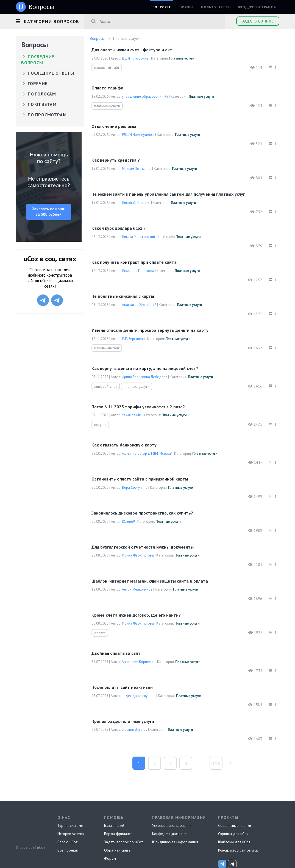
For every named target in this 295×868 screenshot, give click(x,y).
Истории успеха (71, 834)
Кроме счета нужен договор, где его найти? (136, 615)
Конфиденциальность (170, 834)
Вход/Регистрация (257, 7)
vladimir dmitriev (134, 730)
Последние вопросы (38, 60)
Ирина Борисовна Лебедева (144, 377)
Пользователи (216, 7)
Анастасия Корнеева (138, 662)
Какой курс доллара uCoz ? (119, 228)
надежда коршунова (139, 696)
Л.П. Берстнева (133, 339)
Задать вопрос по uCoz (124, 842)
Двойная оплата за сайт (116, 653)
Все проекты (68, 850)
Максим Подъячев (137, 169)
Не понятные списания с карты (123, 296)
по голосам (42, 94)
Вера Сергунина (135, 488)
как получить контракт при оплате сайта (134, 262)
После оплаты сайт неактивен (122, 687)
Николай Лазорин (136, 203)
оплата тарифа (107, 88)
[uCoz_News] (222, 864)
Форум (110, 858)
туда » (230, 763)
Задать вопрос (258, 21)
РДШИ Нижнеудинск (138, 135)
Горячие (186, 7)
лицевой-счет (106, 386)
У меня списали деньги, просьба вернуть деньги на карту (150, 330)
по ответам (42, 104)
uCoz (30, 827)
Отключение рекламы (114, 126)
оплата (100, 633)
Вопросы (161, 7)
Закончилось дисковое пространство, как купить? (142, 513)
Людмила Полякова (138, 271)
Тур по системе (70, 825)
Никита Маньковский (138, 237)
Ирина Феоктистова (138, 555)
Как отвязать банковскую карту (124, 445)
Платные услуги (182, 58)
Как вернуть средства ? (116, 160)
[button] (50, 21)
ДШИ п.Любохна (135, 58)
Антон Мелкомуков (137, 589)
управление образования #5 (145, 96)
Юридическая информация (175, 842)
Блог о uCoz (68, 842)
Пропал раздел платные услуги (123, 721)
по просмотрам (47, 115)
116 (216, 763)
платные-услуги (107, 106)
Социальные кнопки (235, 825)
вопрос (100, 425)
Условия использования (172, 825)
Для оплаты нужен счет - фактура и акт (132, 50)
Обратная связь (117, 850)
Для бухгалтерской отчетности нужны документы (143, 547)
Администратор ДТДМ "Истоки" (147, 453)
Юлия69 (128, 522)
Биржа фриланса (118, 834)
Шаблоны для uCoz (234, 842)
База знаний (114, 825)
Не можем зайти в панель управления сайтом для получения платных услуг (168, 194)
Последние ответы (51, 73)
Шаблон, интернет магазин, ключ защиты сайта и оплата (150, 581)
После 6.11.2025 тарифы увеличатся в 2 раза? (138, 407)
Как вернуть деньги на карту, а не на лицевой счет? (145, 368)
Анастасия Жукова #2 (139, 305)
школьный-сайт (107, 68)
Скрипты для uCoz (233, 834)
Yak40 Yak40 (131, 415)
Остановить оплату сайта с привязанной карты (140, 479)
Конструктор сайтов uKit (238, 850)
